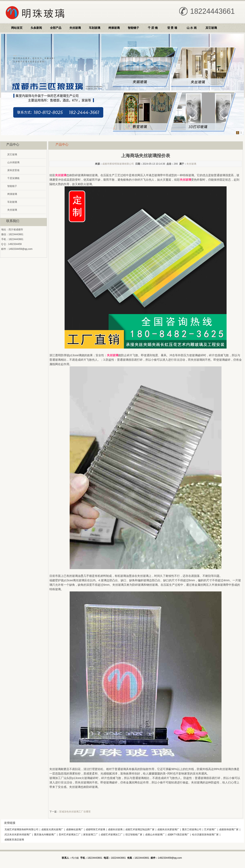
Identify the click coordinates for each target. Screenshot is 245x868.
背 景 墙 (172, 28)
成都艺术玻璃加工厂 (112, 835)
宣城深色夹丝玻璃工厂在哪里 (75, 812)
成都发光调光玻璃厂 (52, 829)
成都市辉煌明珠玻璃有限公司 (118, 164)
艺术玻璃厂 (210, 829)
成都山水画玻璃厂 (155, 835)
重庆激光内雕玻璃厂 (45, 835)
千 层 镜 (153, 28)
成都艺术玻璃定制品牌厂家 (140, 829)
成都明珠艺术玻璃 (95, 829)
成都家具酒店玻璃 (14, 840)
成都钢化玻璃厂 (75, 829)
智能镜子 (133, 28)
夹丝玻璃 (75, 28)
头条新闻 (36, 28)
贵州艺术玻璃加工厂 (70, 835)
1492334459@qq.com (20, 249)
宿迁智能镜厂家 (134, 835)
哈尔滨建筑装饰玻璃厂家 (205, 835)
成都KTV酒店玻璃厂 (178, 835)
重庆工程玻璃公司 (192, 829)
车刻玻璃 (95, 28)
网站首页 (17, 28)
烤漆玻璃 (114, 28)
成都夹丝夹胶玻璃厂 (168, 829)
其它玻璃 (211, 28)
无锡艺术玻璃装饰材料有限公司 (21, 829)
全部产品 (56, 28)
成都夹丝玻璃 (115, 829)
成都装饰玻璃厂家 (229, 829)
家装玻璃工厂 (91, 835)
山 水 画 (192, 28)
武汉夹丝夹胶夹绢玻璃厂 (18, 835)
